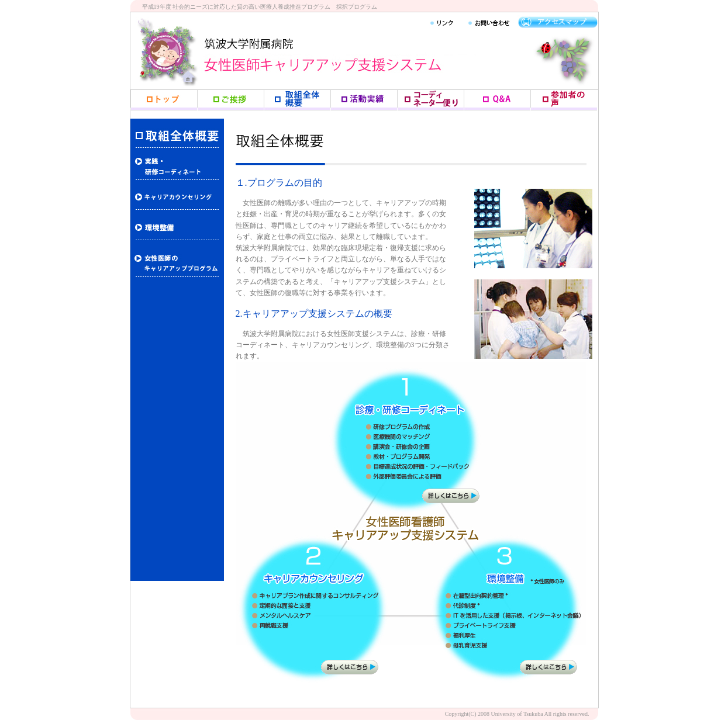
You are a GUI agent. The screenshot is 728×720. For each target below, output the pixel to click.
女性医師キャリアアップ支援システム (335, 61)
